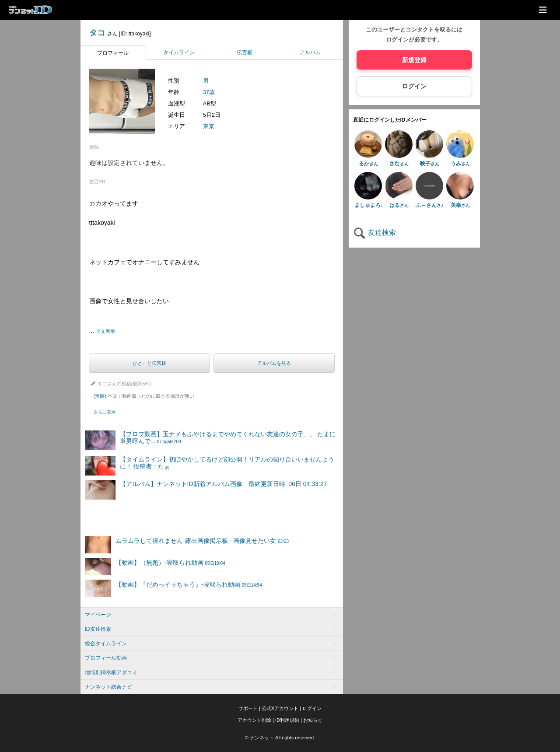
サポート (248, 708)
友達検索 (374, 233)
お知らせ (313, 720)
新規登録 (414, 60)
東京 (209, 126)
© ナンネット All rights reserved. (280, 738)
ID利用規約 (287, 720)
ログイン (414, 86)
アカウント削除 (254, 720)
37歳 (209, 92)
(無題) (144, 396)
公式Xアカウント (280, 708)
